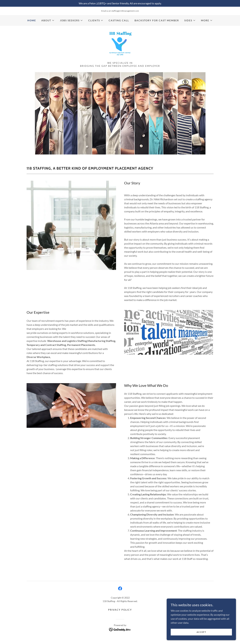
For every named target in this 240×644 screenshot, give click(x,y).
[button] (48, 20)
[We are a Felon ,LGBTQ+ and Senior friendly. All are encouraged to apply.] (120, 3)
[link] (120, 46)
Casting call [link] (119, 20)
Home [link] (32, 20)
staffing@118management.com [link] (125, 11)
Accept (202, 632)
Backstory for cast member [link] (157, 20)
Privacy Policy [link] (120, 613)
